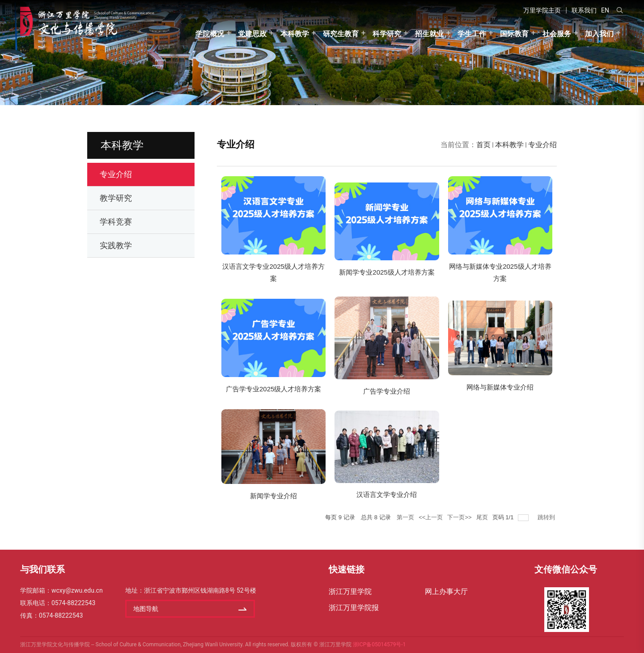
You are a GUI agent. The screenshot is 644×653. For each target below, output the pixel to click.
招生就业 (429, 34)
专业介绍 (542, 145)
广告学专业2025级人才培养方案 (273, 389)
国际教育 (514, 34)
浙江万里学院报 (354, 608)
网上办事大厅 (446, 592)
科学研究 (387, 34)
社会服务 (557, 34)
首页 (483, 145)
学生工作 (472, 34)
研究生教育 (341, 34)
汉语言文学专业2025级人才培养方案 (273, 272)
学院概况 (210, 34)
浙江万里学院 (350, 592)
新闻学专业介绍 (273, 496)
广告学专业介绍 (387, 391)
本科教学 (295, 34)
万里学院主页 (542, 10)
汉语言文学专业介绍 (387, 494)
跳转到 (547, 517)
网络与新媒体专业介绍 (500, 387)
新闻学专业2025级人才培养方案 (387, 272)
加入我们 (599, 34)
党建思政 (252, 34)
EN (605, 10)
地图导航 (146, 609)
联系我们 (584, 10)
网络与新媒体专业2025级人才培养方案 (500, 272)
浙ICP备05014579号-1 (379, 645)
